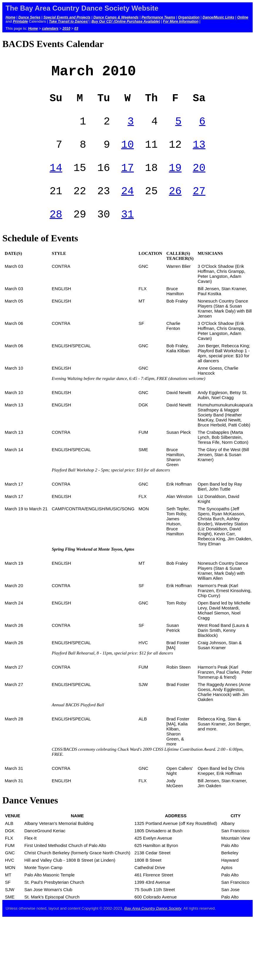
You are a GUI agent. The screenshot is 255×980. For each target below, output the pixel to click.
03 (76, 29)
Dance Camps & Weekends (116, 17)
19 (175, 180)
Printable (20, 21)
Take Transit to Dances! (69, 21)
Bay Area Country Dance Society (153, 926)
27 (199, 205)
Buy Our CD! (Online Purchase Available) (126, 21)
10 (127, 154)
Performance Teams (158, 17)
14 (56, 180)
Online (243, 17)
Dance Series (29, 17)
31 (127, 231)
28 (56, 231)
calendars (50, 29)
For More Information (181, 21)
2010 (66, 29)
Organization (189, 17)
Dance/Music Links (218, 17)
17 (127, 180)
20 (199, 180)
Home (10, 17)
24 (127, 205)
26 (175, 205)
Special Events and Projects (67, 17)
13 (199, 154)
